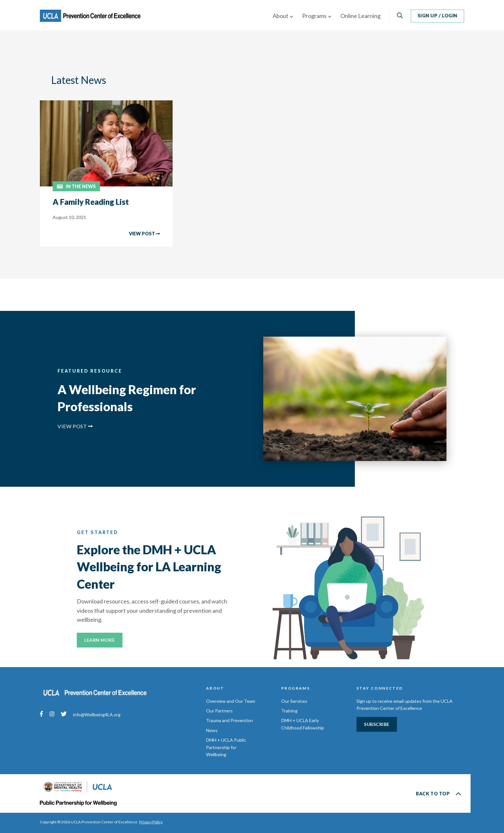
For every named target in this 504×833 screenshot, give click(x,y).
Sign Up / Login (437, 16)
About (280, 16)
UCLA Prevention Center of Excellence (95, 16)
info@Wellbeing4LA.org (97, 715)
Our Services (294, 701)
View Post (75, 426)
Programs (314, 16)
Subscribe (377, 724)
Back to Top (438, 794)
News (212, 730)
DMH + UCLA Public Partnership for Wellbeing (226, 747)
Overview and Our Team (231, 701)
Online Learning (360, 16)
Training (289, 711)
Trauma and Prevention (230, 720)
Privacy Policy (151, 822)
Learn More (100, 640)
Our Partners (219, 711)
